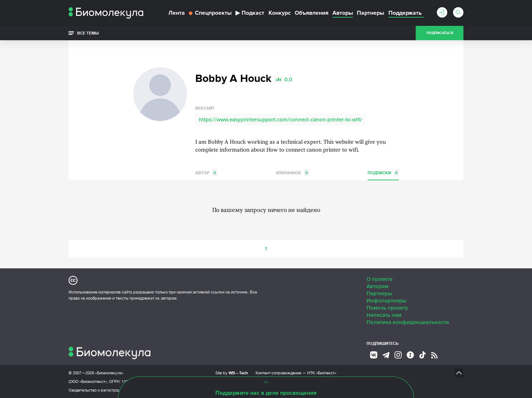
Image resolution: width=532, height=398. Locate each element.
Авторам (377, 286)
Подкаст (250, 13)
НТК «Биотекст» (322, 373)
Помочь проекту (387, 308)
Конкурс (280, 13)
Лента (177, 13)
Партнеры (370, 13)
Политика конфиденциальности (408, 322)
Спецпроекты (210, 13)
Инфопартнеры (386, 301)
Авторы (343, 13)
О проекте (379, 279)
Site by (232, 373)
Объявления (312, 13)
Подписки (383, 173)
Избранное (293, 173)
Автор (206, 173)
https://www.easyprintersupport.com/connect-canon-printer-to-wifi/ (281, 120)
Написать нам (384, 315)
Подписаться (440, 33)
